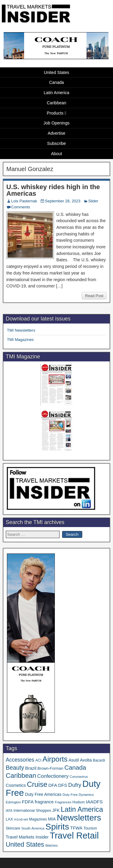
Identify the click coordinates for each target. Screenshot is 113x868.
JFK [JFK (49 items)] (56, 810)
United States (56, 72)
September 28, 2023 (63, 201)
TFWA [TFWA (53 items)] (76, 828)
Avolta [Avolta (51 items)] (86, 760)
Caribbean (56, 103)
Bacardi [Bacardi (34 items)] (99, 760)
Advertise (56, 133)
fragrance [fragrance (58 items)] (44, 802)
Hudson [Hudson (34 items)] (78, 802)
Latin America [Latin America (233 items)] (82, 809)
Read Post (94, 296)
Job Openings (56, 123)
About (56, 154)
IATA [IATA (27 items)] (9, 811)
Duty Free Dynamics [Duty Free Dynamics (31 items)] (78, 795)
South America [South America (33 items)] (33, 828)
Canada (56, 82)
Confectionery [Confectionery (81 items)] (53, 776)
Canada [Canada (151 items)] (75, 767)
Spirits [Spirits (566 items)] (57, 827)
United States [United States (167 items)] (25, 844)
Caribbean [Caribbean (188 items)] (21, 776)
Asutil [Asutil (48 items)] (74, 760)
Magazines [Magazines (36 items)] (38, 819)
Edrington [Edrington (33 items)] (13, 802)
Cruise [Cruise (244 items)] (37, 784)
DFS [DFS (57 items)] (63, 785)
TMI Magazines (20, 340)
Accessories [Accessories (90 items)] (20, 760)
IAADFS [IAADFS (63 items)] (94, 802)
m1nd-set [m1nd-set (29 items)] (21, 819)
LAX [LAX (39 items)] (9, 819)
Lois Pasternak (24, 201)
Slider (93, 201)
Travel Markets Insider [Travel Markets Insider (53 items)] (27, 837)
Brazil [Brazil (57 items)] (31, 768)
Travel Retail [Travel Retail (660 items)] (74, 836)
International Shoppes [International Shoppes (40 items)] (32, 810)
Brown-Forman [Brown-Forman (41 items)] (50, 768)
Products (55, 113)
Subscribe (56, 143)
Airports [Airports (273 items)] (55, 759)
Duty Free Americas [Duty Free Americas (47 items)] (43, 794)
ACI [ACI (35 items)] (38, 760)
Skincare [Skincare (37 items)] (13, 828)
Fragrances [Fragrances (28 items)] (63, 802)
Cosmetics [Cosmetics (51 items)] (16, 785)
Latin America (56, 93)
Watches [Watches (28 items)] (52, 845)
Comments (21, 207)
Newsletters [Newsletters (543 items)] (79, 818)
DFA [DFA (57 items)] (53, 785)
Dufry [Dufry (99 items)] (75, 785)
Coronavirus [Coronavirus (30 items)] (79, 777)
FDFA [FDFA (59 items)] (28, 802)
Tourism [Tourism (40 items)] (90, 828)
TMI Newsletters (21, 330)
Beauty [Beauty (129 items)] (15, 768)
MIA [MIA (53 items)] (52, 819)
